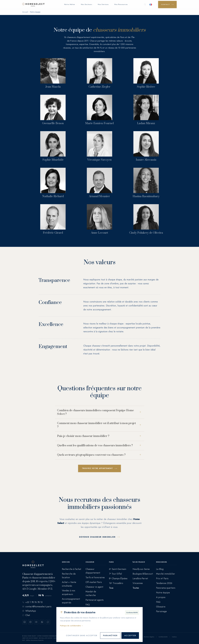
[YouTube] (36, 622)
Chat (26, 615)
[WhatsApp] (42, 622)
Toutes (136, 588)
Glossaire (161, 607)
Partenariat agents (95, 600)
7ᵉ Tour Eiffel (115, 574)
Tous (111, 588)
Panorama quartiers (166, 588)
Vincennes (138, 583)
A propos (161, 597)
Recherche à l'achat (72, 569)
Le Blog (160, 569)
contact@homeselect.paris (37, 606)
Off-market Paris (94, 582)
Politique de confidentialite (71, 626)
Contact (165, 4)
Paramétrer (110, 635)
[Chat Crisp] (48, 622)
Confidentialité (163, 637)
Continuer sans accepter (81, 635)
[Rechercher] (145, 5)
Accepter (130, 635)
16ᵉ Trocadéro (116, 583)
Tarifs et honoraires (95, 577)
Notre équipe (163, 593)
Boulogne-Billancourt (143, 574)
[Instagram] (30, 622)
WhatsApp (29, 611)
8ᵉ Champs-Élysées (118, 578)
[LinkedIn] (24, 622)
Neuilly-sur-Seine (141, 569)
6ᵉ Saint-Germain (118, 569)
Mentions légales (149, 637)
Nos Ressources (122, 4)
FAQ (88, 605)
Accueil (25, 12)
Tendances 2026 (164, 583)
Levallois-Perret (140, 578)
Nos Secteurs (87, 4)
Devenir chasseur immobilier (97, 537)
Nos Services (104, 4)
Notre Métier (71, 4)
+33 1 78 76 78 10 (32, 602)
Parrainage (161, 611)
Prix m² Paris (162, 578)
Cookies (174, 637)
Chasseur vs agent (94, 587)
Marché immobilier (166, 574)
